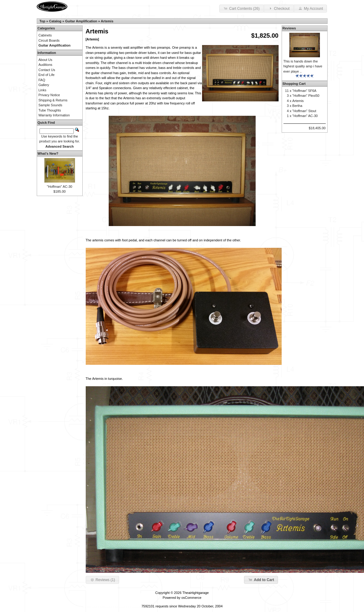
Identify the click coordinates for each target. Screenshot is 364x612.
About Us (45, 60)
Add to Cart (261, 580)
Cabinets (45, 35)
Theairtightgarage (196, 593)
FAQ (42, 80)
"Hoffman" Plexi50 (306, 96)
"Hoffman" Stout (304, 111)
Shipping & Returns (53, 100)
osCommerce (191, 598)
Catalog (55, 21)
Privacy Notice (49, 95)
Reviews (289, 28)
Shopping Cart (294, 84)
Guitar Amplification (81, 21)
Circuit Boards (49, 40)
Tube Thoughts (50, 110)
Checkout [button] (279, 8)
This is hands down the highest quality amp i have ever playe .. (303, 66)
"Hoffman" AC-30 (60, 187)
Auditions (45, 65)
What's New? (48, 153)
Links (43, 90)
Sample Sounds (51, 105)
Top (42, 21)
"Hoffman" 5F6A (304, 91)
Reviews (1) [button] (102, 580)
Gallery (44, 85)
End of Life (47, 75)
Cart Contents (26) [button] (241, 8)
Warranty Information (54, 115)
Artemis (107, 21)
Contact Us (47, 70)
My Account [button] (310, 8)
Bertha (297, 106)
